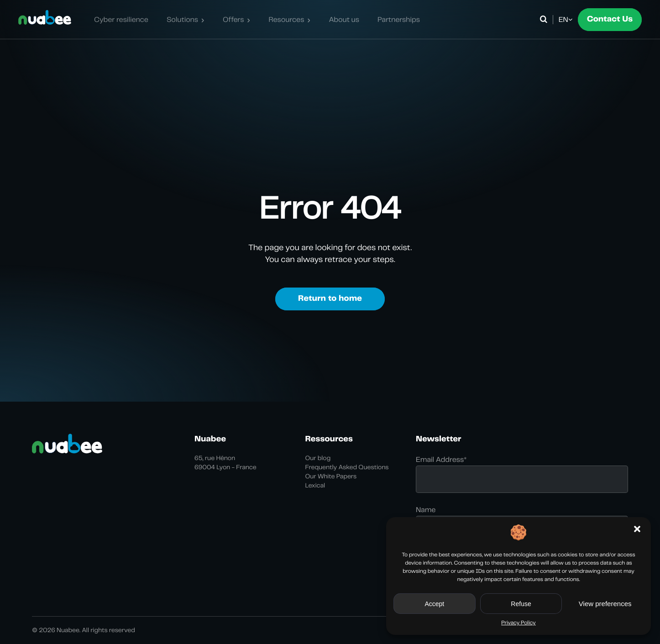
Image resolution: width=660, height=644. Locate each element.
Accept (434, 604)
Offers (233, 19)
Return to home (330, 299)
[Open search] (545, 20)
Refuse (521, 604)
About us (344, 19)
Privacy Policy (519, 623)
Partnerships (399, 19)
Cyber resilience (121, 19)
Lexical (315, 486)
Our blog (318, 458)
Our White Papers (331, 476)
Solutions (182, 19)
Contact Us (610, 19)
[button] (637, 529)
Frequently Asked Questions (347, 467)
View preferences (605, 604)
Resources (286, 19)
